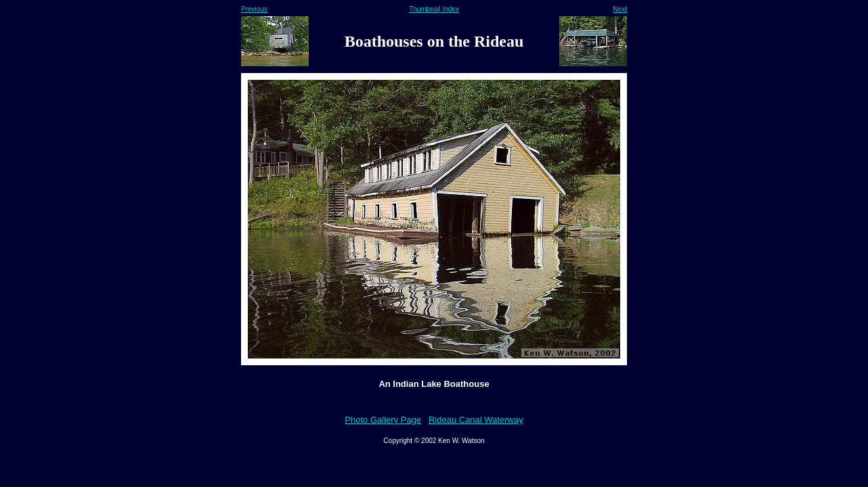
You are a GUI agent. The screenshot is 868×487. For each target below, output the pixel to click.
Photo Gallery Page (383, 420)
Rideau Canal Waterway (476, 420)
